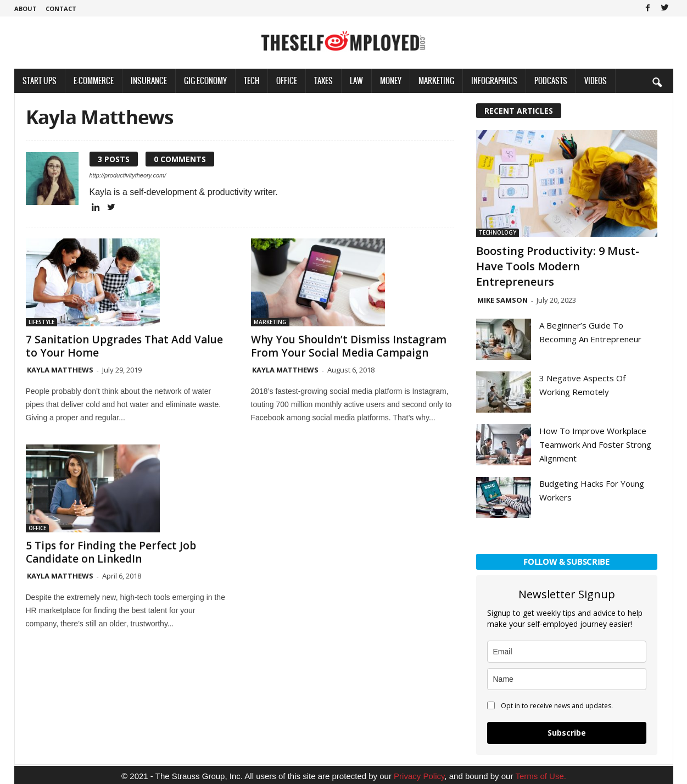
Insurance (149, 80)
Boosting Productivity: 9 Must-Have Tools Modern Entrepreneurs (558, 266)
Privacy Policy (419, 776)
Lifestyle (41, 322)
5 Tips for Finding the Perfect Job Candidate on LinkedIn (111, 552)
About (26, 9)
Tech (252, 80)
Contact (61, 9)
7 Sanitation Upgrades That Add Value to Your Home (124, 346)
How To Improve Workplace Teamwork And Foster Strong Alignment (595, 444)
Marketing (436, 80)
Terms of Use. (541, 776)
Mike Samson (502, 300)
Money (391, 80)
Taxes (323, 80)
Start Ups (40, 80)
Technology (498, 232)
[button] (657, 82)
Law (356, 80)
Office (287, 80)
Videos (596, 80)
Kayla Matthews (60, 370)
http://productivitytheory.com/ (128, 175)
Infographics (494, 80)
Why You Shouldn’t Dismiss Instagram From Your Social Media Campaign (349, 346)
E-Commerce (94, 80)
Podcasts (551, 80)
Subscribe (567, 733)
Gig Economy (205, 80)
